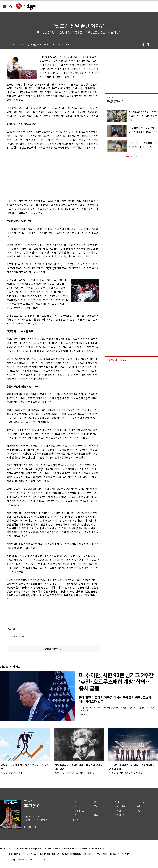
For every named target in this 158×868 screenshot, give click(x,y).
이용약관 (57, 849)
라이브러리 (120, 811)
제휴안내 (40, 849)
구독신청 (141, 806)
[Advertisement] (44, 176)
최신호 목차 (121, 806)
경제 (96, 802)
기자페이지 (120, 815)
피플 (96, 815)
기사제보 (141, 802)
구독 (130, 101)
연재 (117, 802)
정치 (75, 802)
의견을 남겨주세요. (18, 637)
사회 (75, 806)
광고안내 (141, 811)
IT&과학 (98, 811)
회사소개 (12, 849)
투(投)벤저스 (115, 101)
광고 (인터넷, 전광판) (26, 849)
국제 (96, 806)
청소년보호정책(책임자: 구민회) (91, 849)
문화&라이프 (78, 811)
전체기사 (77, 820)
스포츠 (76, 815)
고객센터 (48, 849)
